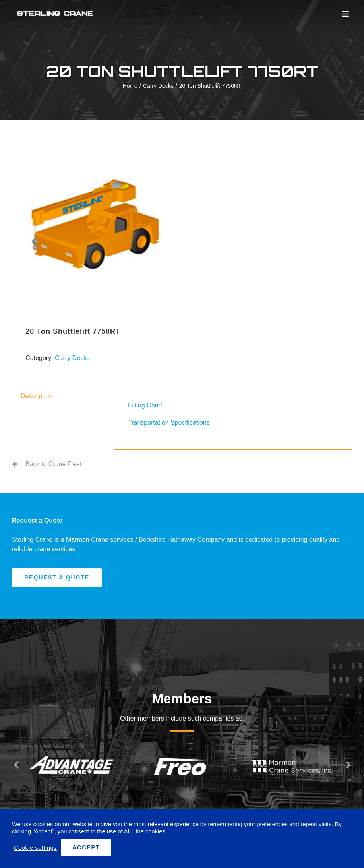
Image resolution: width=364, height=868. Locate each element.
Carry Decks (72, 358)
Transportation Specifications (169, 423)
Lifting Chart (145, 405)
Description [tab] (37, 396)
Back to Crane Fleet (53, 464)
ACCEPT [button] (86, 847)
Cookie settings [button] (35, 848)
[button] (16, 765)
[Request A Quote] (57, 578)
